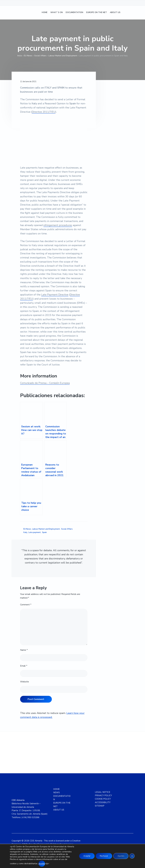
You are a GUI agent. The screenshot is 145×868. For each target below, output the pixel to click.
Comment (26, 605)
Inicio (20, 56)
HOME (56, 789)
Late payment (35, 532)
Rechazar (103, 856)
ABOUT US (59, 810)
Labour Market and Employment (63, 56)
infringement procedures (58, 225)
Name (24, 650)
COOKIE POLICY (103, 799)
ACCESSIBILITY (103, 802)
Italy (25, 532)
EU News (28, 56)
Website (24, 682)
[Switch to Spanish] (125, 13)
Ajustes (121, 856)
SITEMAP (100, 806)
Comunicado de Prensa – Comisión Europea (45, 383)
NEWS (56, 793)
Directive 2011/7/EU (44, 112)
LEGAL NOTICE (103, 792)
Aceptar (86, 856)
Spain (44, 532)
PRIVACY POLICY (103, 795)
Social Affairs (40, 56)
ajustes (48, 864)
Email (24, 666)
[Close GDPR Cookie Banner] (132, 856)
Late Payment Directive (55, 295)
